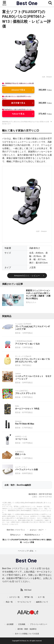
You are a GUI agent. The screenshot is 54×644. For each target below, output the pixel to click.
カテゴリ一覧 (14, 597)
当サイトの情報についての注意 (27, 634)
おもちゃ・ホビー (37, 530)
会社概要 (10, 624)
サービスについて (24, 602)
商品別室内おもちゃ (32, 535)
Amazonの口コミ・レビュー (27, 276)
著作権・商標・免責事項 (27, 629)
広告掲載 (22, 624)
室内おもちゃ (15, 535)
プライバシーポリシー (39, 624)
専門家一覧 (29, 597)
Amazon (49, 77)
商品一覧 (9, 602)
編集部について (42, 602)
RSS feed (28, 590)
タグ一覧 (41, 597)
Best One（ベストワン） (16, 530)
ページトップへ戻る (26, 551)
